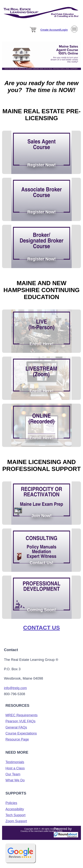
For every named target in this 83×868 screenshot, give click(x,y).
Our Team (13, 774)
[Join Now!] (40, 478)
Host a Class (15, 768)
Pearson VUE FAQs (20, 721)
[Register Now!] (40, 127)
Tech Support (15, 815)
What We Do (15, 780)
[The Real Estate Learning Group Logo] (41, 23)
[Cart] (33, 32)
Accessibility (15, 809)
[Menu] (74, 38)
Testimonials (15, 762)
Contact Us (41, 628)
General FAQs (16, 727)
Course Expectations (21, 733)
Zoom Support (16, 821)
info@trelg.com (15, 688)
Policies (11, 803)
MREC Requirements (22, 715)
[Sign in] (54, 30)
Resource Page (17, 739)
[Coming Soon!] (43, 478)
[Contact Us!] (41, 478)
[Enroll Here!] (40, 306)
